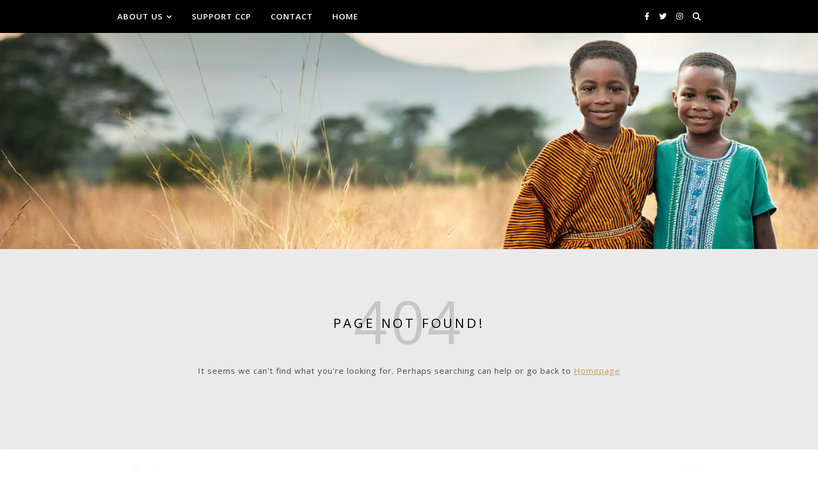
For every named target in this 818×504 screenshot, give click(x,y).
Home (345, 16)
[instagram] (680, 16)
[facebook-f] (648, 16)
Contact (292, 16)
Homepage (597, 371)
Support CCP (222, 16)
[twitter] (664, 16)
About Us (140, 16)
